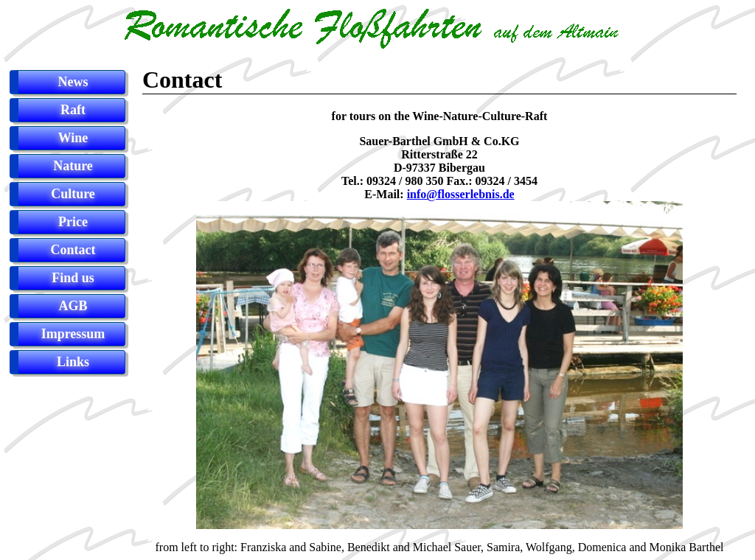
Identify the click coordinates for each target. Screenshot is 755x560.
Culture (73, 194)
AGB (73, 306)
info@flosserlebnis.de (461, 194)
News (73, 82)
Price (73, 222)
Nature (73, 166)
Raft (73, 110)
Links (73, 362)
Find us (73, 278)
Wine (73, 138)
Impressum (73, 334)
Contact (73, 250)
